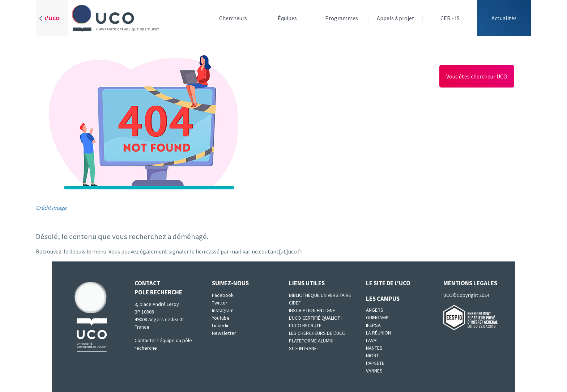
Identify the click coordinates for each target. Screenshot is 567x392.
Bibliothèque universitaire (320, 295)
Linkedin (221, 325)
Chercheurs (233, 18)
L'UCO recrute (305, 325)
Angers (375, 310)
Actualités (504, 18)
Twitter (220, 303)
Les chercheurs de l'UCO (317, 333)
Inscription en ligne (312, 310)
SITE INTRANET (304, 348)
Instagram (223, 310)
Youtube (221, 318)
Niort (372, 355)
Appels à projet (396, 18)
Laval (372, 340)
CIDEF (295, 303)
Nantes (374, 348)
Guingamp (377, 318)
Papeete (375, 363)
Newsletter (224, 333)
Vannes (374, 371)
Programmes (342, 18)
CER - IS (450, 18)
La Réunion (378, 333)
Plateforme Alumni (311, 341)
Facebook (223, 295)
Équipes (287, 18)
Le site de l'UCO (388, 283)
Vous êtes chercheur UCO (477, 76)
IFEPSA (373, 325)
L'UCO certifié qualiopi (315, 318)
